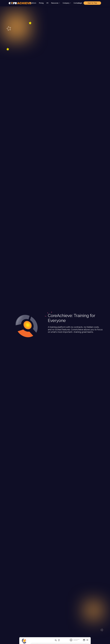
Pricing (41, 3)
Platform (33, 3)
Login (80, 3)
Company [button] (66, 3)
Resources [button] (55, 3)
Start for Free (92, 3)
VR (47, 3)
